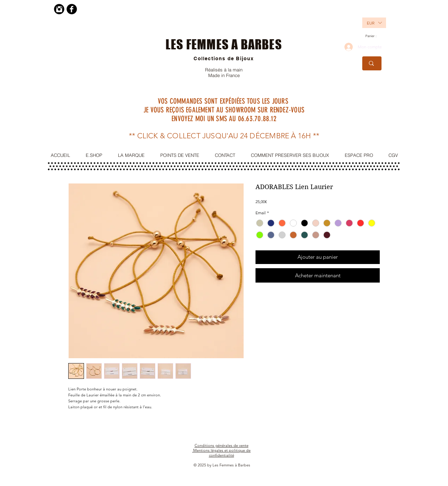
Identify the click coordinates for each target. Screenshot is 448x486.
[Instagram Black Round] (59, 9)
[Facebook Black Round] (72, 9)
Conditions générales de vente (222, 445)
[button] (370, 23)
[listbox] (374, 23)
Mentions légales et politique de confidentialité (222, 453)
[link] (373, 36)
